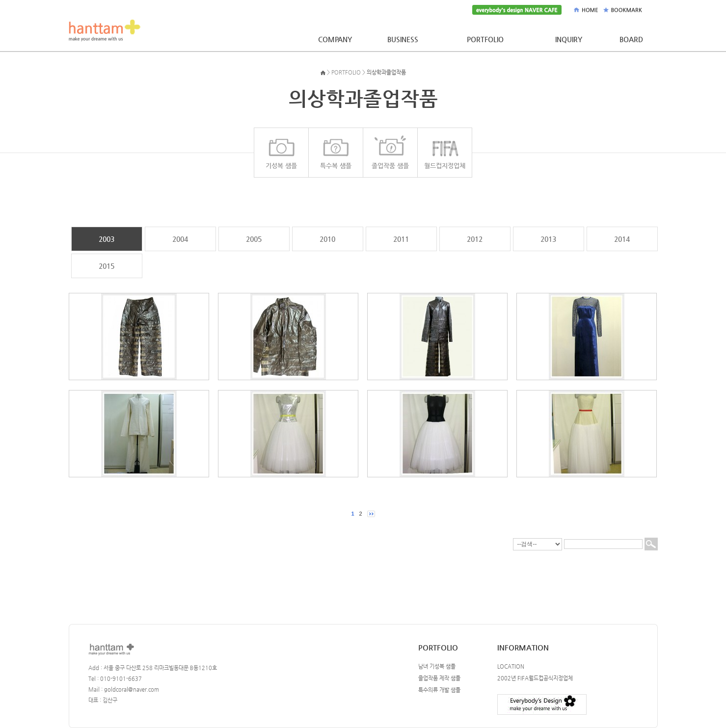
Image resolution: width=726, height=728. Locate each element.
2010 (327, 239)
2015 (107, 266)
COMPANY (335, 39)
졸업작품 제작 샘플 (439, 678)
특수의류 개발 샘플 (439, 690)
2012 (475, 239)
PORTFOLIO (485, 39)
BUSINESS (403, 39)
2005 (254, 239)
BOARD (631, 39)
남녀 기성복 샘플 (437, 666)
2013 (548, 239)
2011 (401, 239)
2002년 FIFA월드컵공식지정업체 (535, 678)
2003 (107, 239)
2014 (622, 239)
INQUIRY (569, 39)
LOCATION (511, 666)
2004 (180, 239)
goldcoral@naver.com (132, 689)
